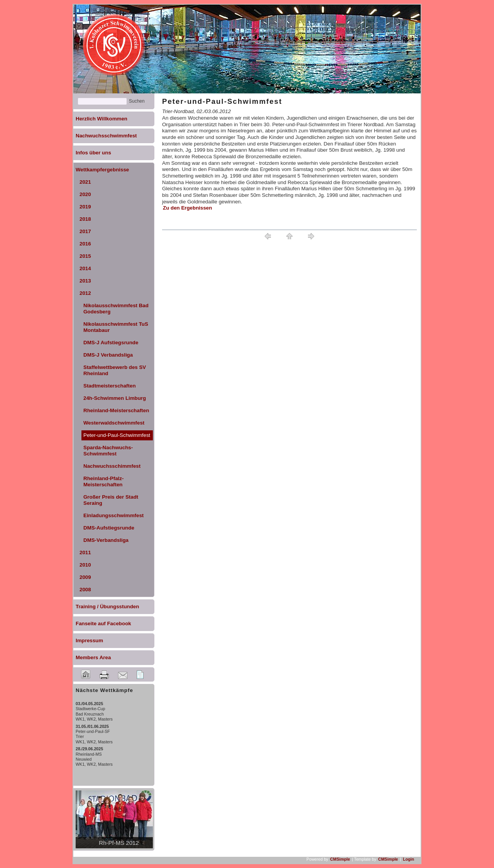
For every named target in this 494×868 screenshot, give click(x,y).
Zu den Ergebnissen (187, 208)
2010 (85, 565)
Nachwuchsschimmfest (112, 466)
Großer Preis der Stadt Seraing (111, 500)
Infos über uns (93, 153)
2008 (85, 590)
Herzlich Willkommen (102, 119)
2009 (85, 577)
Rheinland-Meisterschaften (116, 410)
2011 (85, 552)
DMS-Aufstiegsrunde (109, 528)
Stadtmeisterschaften (110, 386)
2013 (85, 281)
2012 (85, 293)
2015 (85, 256)
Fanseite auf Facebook (103, 624)
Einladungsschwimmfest (113, 515)
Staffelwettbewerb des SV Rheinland (115, 370)
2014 (85, 268)
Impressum (89, 640)
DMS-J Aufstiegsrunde (111, 343)
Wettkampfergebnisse (102, 170)
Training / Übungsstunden (107, 607)
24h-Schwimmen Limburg (115, 398)
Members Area (93, 657)
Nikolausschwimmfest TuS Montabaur (116, 327)
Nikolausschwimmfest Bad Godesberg (116, 309)
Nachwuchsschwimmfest (106, 136)
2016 (85, 244)
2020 (85, 194)
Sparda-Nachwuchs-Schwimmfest (108, 451)
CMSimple (340, 859)
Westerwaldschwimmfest (114, 423)
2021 (85, 182)
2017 (85, 231)
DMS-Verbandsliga (106, 540)
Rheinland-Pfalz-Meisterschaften (103, 481)
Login (409, 859)
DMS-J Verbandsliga (108, 355)
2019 (85, 207)
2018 (85, 219)
